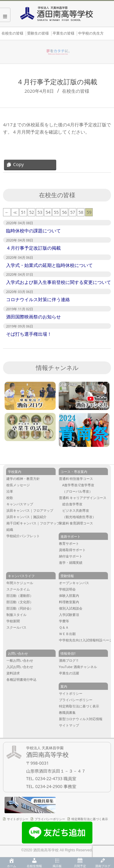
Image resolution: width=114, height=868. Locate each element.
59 (89, 212)
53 (40, 212)
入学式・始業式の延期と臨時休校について (49, 265)
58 (81, 212)
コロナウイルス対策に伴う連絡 (38, 299)
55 (56, 212)
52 (32, 212)
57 (73, 212)
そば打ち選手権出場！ (29, 334)
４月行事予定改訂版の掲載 (33, 248)
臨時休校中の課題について (33, 231)
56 (64, 212)
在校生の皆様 (76, 91)
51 (23, 212)
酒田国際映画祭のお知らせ (33, 317)
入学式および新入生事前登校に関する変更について (59, 282)
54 (48, 212)
